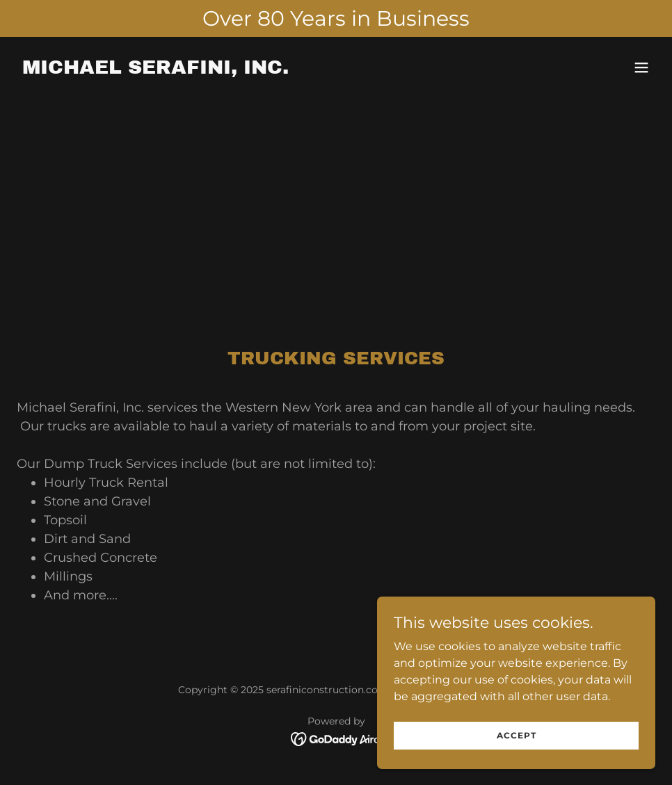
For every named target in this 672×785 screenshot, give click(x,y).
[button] (641, 67)
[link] (155, 70)
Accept (517, 735)
